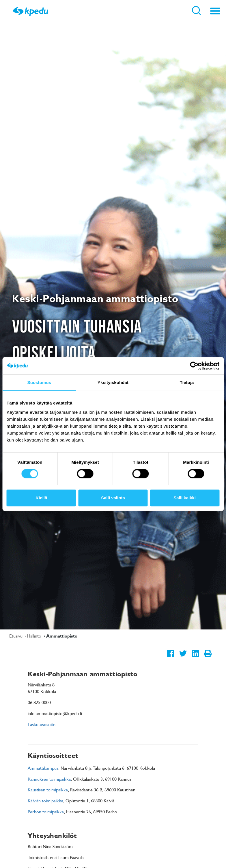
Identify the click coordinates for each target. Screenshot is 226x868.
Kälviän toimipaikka (45, 801)
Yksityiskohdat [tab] (113, 382)
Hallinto (35, 636)
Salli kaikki (185, 498)
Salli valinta (113, 498)
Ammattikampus (43, 768)
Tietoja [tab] (187, 382)
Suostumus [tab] (39, 382)
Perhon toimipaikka (46, 812)
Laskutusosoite (42, 724)
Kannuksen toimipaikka (49, 779)
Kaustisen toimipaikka (48, 790)
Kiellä (41, 498)
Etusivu (16, 636)
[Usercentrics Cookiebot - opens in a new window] (194, 366)
